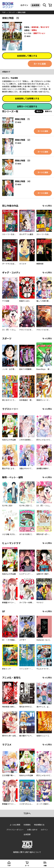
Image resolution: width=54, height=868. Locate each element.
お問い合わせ (32, 830)
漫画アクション (39, 33)
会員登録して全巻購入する (27, 98)
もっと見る (47, 206)
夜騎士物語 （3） (23, 161)
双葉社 (34, 30)
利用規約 (27, 825)
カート (27, 866)
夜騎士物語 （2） (23, 140)
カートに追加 (40, 64)
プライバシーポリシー (15, 830)
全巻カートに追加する (27, 106)
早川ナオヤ (45, 27)
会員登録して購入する (27, 56)
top (4, 12)
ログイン (24, 5)
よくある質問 (15, 825)
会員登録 (35, 5)
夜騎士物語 (22, 12)
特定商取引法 (39, 825)
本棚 (45, 866)
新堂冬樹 (35, 27)
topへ (27, 813)
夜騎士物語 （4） (23, 181)
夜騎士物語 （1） (23, 119)
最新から (48, 111)
